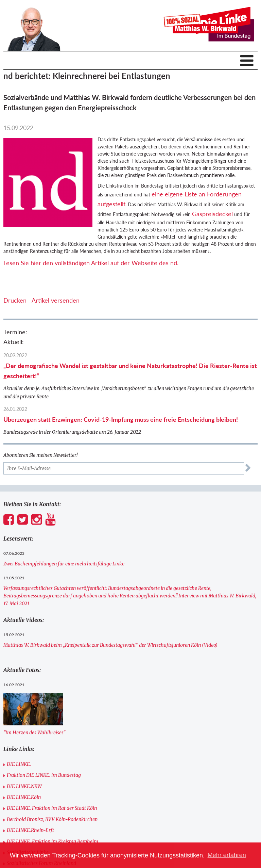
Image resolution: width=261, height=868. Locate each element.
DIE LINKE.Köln (24, 797)
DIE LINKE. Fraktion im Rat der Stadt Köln (52, 808)
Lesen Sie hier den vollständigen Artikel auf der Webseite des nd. (91, 263)
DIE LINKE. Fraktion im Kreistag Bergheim (53, 841)
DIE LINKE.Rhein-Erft (30, 830)
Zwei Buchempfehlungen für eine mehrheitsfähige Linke (64, 564)
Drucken (15, 300)
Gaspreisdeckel (212, 214)
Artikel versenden (56, 300)
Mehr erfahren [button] (227, 855)
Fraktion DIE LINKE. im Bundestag (44, 775)
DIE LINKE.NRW (24, 786)
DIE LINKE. (19, 764)
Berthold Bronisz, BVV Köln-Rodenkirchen (52, 819)
